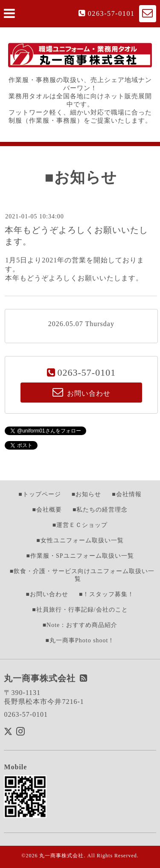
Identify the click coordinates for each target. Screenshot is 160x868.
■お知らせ (86, 494)
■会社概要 (47, 510)
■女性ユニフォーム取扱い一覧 (80, 540)
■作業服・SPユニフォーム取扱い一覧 (80, 556)
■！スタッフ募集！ (106, 594)
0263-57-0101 (111, 13)
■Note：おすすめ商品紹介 (80, 625)
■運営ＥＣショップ (80, 525)
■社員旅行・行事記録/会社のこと (80, 610)
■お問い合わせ (47, 594)
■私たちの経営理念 (100, 510)
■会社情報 (127, 494)
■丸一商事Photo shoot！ (80, 640)
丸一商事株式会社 (61, 856)
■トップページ (39, 494)
